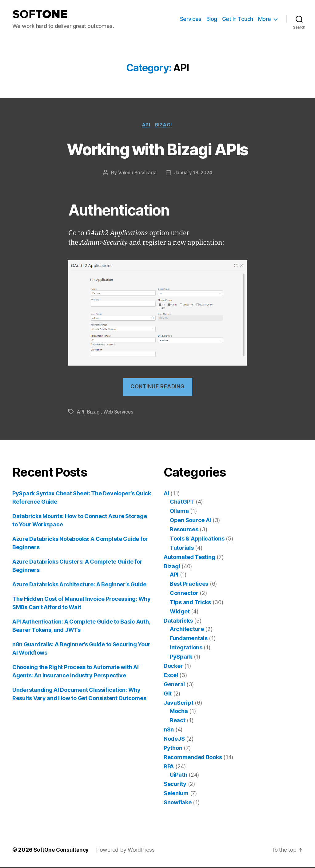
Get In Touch (238, 19)
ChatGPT (182, 503)
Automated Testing (189, 558)
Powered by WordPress (127, 851)
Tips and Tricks (190, 603)
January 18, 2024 (193, 173)
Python (173, 749)
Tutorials (182, 549)
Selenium (176, 794)
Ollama (179, 512)
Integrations (186, 648)
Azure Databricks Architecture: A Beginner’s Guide (79, 585)
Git (168, 694)
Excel (171, 676)
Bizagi (165, 125)
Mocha (179, 712)
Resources (184, 530)
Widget (180, 612)
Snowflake (178, 803)
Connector (184, 594)
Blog (212, 19)
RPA (169, 767)
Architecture (187, 630)
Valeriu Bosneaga (137, 173)
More (265, 19)
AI (166, 494)
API (146, 125)
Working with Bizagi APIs (157, 149)
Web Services (120, 413)
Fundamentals (189, 639)
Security (175, 785)
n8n (169, 730)
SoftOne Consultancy (62, 851)
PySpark (181, 658)
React (178, 721)
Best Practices (189, 585)
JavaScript (178, 704)
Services (191, 19)
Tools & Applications (197, 539)
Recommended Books (193, 758)
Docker (173, 667)
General (174, 685)
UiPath (178, 776)
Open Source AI (190, 521)
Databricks (178, 622)
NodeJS (174, 740)
